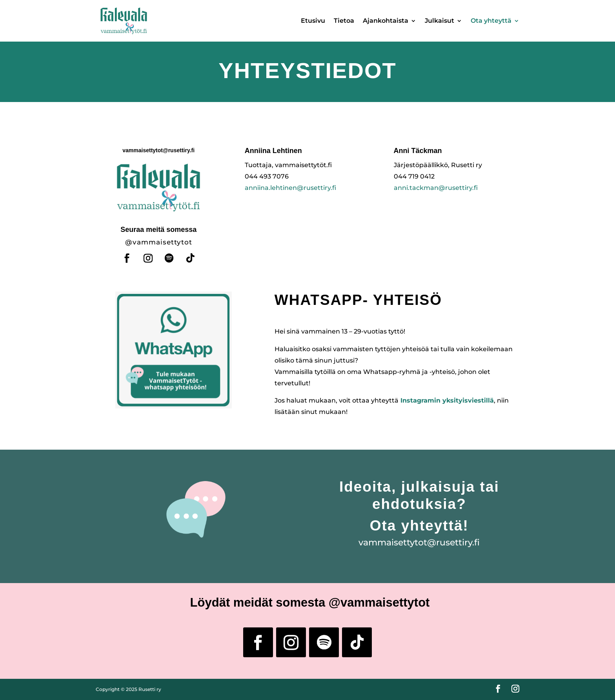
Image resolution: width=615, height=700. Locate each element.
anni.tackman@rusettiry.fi (436, 188)
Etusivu (313, 21)
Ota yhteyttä (491, 21)
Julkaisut (439, 21)
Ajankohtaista (386, 21)
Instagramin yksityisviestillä (447, 400)
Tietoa (344, 21)
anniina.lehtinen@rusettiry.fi (290, 188)
